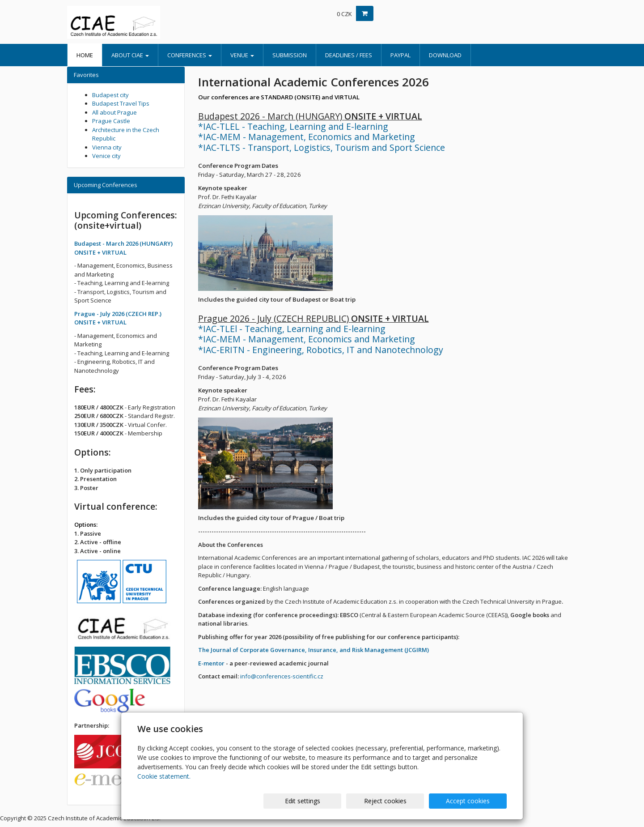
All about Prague (114, 112)
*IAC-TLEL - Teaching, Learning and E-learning (293, 126)
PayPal (400, 55)
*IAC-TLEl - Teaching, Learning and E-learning (292, 329)
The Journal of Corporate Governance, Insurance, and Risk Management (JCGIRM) (314, 650)
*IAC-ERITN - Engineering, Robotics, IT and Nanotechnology (321, 350)
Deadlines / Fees (349, 55)
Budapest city (110, 95)
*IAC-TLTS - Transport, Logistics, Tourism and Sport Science (322, 147)
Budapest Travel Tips (121, 103)
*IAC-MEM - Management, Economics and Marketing (307, 137)
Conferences (190, 55)
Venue (242, 55)
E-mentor (211, 663)
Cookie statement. (164, 776)
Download (445, 55)
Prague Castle (111, 121)
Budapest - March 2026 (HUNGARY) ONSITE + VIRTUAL (123, 248)
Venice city (106, 156)
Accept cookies (473, 801)
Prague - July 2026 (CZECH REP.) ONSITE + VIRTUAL (118, 318)
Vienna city (107, 147)
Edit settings (326, 801)
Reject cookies (399, 801)
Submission (290, 55)
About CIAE (130, 55)
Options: (86, 524)
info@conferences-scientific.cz (282, 676)
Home (85, 55)
